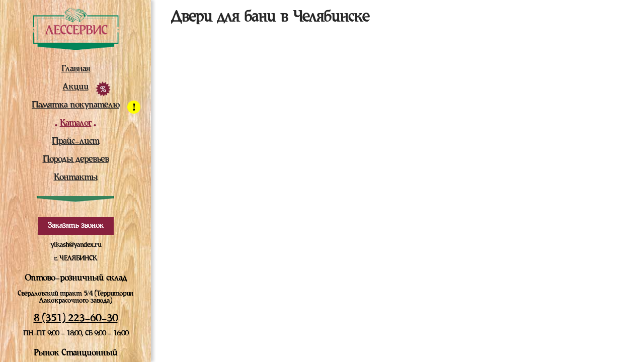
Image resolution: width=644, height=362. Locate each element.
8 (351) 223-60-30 (76, 319)
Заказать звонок (76, 226)
